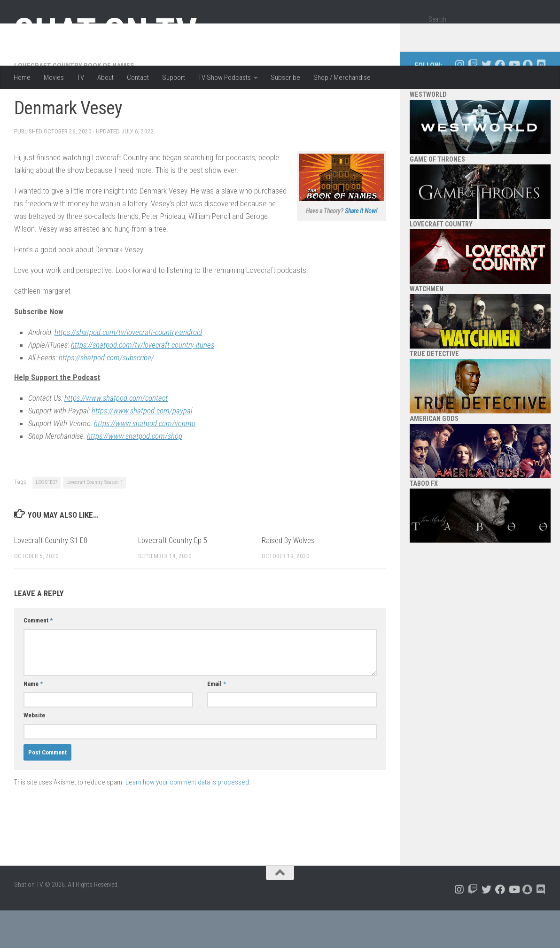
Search (437, 19)
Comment (38, 658)
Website (34, 753)
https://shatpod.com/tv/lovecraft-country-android (128, 370)
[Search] (535, 35)
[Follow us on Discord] (541, 102)
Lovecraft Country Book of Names (74, 103)
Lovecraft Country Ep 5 (173, 578)
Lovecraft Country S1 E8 (51, 578)
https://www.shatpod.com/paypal (142, 448)
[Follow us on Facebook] (500, 102)
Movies (54, 78)
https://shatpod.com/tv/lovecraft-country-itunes (143, 382)
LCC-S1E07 (47, 520)
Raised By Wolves (288, 578)
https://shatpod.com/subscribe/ (106, 395)
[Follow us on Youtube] (514, 102)
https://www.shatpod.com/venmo (145, 461)
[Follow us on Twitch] (473, 102)
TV (81, 78)
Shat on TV (105, 32)
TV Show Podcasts (225, 78)
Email (217, 721)
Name (33, 721)
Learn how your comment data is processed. (188, 820)
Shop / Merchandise (342, 78)
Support (174, 78)
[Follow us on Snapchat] (527, 102)
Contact (138, 78)
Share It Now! (361, 249)
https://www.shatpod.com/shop (135, 474)
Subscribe (285, 78)
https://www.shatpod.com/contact (116, 435)
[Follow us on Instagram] (459, 102)
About (105, 78)
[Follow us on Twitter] (486, 102)
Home (22, 78)
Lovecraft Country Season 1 (94, 520)
